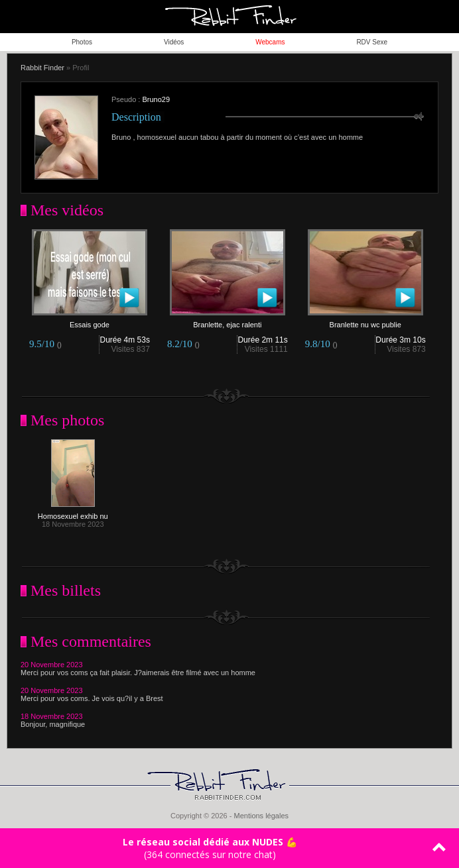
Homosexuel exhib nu (73, 513)
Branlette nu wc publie (365, 321)
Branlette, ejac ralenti (228, 321)
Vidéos (174, 42)
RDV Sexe (372, 42)
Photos (82, 42)
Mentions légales (261, 816)
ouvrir (442, 17)
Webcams (270, 42)
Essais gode (90, 321)
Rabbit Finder (42, 68)
